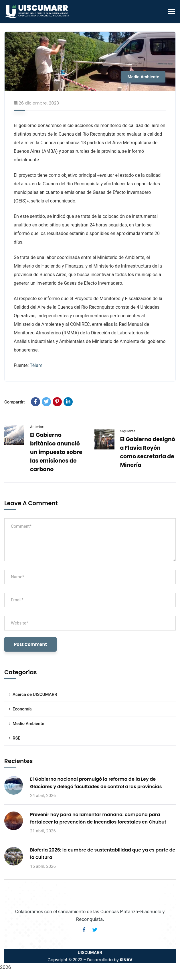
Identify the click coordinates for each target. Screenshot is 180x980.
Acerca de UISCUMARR (35, 694)
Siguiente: (128, 431)
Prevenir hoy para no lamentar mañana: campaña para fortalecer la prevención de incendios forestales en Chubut (98, 818)
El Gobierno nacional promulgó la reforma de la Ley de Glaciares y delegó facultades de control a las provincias (96, 783)
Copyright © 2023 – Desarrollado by (90, 960)
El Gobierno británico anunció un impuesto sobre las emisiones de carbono (56, 452)
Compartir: (15, 402)
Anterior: (37, 427)
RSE (16, 738)
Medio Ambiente (143, 77)
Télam (36, 365)
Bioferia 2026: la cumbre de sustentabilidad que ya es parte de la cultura (103, 854)
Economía (22, 709)
